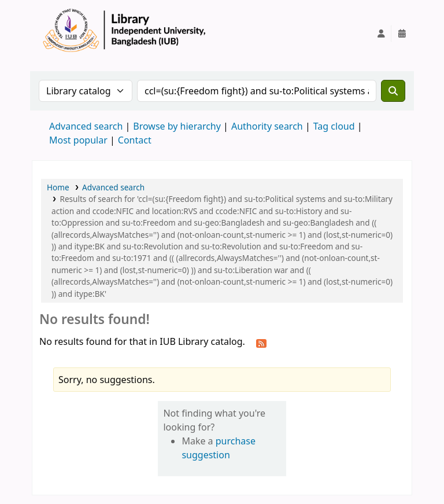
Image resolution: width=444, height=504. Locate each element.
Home (58, 187)
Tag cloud (334, 126)
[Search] (393, 91)
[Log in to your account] (381, 34)
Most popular (78, 140)
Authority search (267, 126)
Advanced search (86, 126)
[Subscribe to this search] (261, 343)
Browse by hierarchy (177, 126)
